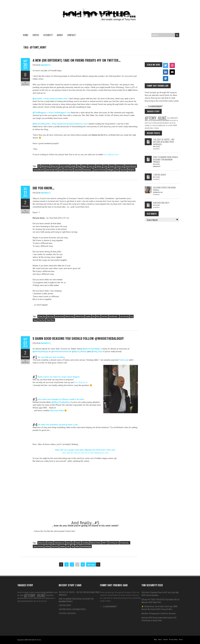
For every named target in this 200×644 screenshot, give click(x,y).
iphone (68, 543)
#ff (39, 166)
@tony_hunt (97, 351)
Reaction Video (57, 410)
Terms (181, 639)
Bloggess (84, 166)
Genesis (112, 166)
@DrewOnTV (174, 118)
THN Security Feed (152, 585)
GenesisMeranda (39, 170)
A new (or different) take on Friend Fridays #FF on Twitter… (77, 60)
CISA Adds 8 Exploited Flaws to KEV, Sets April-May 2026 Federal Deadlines (160, 594)
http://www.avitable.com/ (56, 98)
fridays (106, 166)
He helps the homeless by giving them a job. (58, 425)
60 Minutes (154, 120)
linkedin (78, 543)
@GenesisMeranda (41, 124)
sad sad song (124, 316)
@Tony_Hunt (55, 166)
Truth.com (124, 360)
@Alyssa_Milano (79, 351)
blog (79, 166)
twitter (77, 546)
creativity (50, 543)
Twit (73, 546)
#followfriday (45, 166)
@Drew (161, 125)
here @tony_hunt (111, 154)
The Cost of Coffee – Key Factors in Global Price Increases (164, 142)
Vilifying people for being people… (164, 189)
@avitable (37, 98)
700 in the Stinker (23, 592)
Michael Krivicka (95, 543)
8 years (155, 123)
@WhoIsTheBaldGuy (61, 402)
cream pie (92, 166)
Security (48, 35)
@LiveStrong (149, 128)
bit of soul (51, 316)
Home (26, 35)
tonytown (62, 546)
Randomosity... (46, 65)
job (73, 543)
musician (105, 316)
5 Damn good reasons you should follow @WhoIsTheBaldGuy (78, 338)
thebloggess (111, 170)
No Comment (156, 149)
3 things (156, 128)
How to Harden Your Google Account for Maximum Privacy (165, 159)
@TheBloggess (40, 112)
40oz (146, 120)
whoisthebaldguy (86, 546)
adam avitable (65, 166)
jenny (61, 170)
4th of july (173, 120)
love (94, 316)
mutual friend (68, 170)
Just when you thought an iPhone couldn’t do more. (61, 399)
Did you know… (43, 188)
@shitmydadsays (40, 351)
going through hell (52, 170)
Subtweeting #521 (161, 203)
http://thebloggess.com (59, 112)
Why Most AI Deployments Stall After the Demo (158, 613)
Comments (25, 206)
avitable (73, 166)
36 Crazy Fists (41, 598)
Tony (117, 170)
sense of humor (38, 546)
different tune (80, 316)
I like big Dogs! (160, 175)
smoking (47, 546)
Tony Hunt (123, 170)
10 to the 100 (154, 125)
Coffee (36, 35)
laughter (88, 316)
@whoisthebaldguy (92, 349)
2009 (175, 125)
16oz (168, 118)
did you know (59, 316)
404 (149, 120)
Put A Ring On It (81, 382)
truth (68, 546)
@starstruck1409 (163, 123)
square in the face (100, 170)
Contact (72, 35)
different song (69, 316)
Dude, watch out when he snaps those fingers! (59, 377)
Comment (25, 78)
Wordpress (131, 170)
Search (177, 35)
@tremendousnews (60, 351)
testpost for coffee (67, 613)
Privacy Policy (173, 639)
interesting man (60, 543)
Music (98, 316)
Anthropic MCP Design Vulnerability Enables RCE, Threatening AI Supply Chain (159, 619)
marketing (86, 543)
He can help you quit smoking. (51, 357)
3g (166, 125)
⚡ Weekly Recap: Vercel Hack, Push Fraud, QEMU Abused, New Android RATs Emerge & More (159, 608)
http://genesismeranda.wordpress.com (69, 124)
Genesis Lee (120, 166)
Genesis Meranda (131, 166)
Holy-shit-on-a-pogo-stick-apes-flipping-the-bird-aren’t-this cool (85, 450)
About (60, 35)
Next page (91, 564)
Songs (35, 320)
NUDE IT (105, 543)
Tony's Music (50, 320)
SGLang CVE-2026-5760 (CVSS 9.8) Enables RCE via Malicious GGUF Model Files (160, 601)
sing (132, 316)
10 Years (170, 125)
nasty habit (78, 170)
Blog (155, 639)
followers (99, 166)
